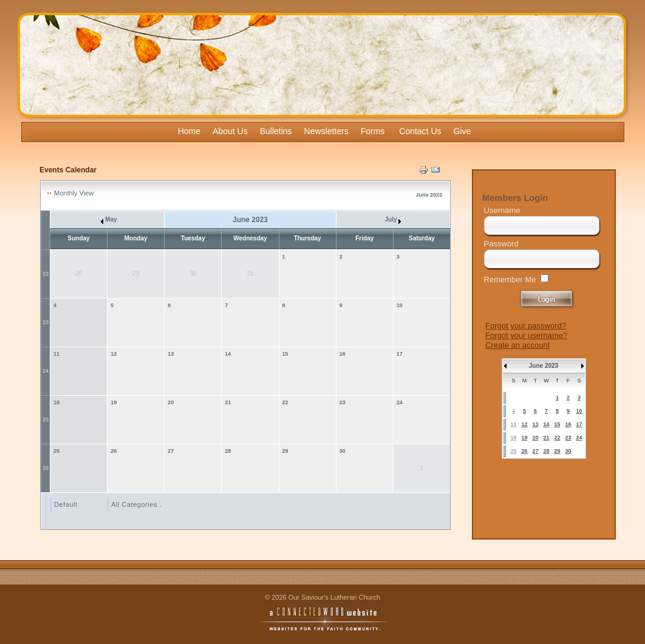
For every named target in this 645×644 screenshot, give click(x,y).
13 (171, 354)
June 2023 (544, 366)
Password (501, 244)
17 (400, 354)
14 (228, 354)
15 (285, 354)
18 (56, 402)
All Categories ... (138, 504)
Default (66, 504)
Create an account (517, 345)
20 (171, 402)
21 (228, 402)
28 (228, 451)
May (109, 219)
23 (46, 322)
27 (171, 451)
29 (285, 451)
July (393, 219)
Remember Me (510, 280)
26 (46, 468)
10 (400, 305)
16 (343, 354)
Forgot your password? (526, 326)
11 (56, 354)
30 (343, 451)
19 (114, 402)
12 (114, 354)
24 (46, 371)
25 (46, 419)
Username (502, 210)
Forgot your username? (526, 335)
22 (46, 274)
